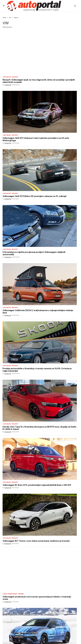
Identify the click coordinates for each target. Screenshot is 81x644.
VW (10, 18)
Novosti (15, 77)
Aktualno (7, 77)
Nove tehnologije (10, 594)
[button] (4, 6)
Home (4, 18)
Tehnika (21, 594)
